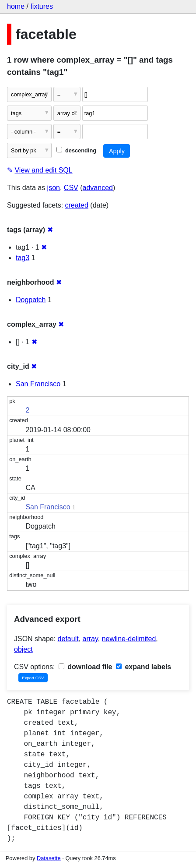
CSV (71, 188)
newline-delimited (129, 639)
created (77, 205)
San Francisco (38, 384)
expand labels (143, 667)
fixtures (42, 6)
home (16, 6)
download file (86, 667)
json (54, 188)
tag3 (23, 258)
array (90, 639)
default (68, 639)
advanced (98, 188)
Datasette (49, 858)
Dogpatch (31, 300)
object (23, 649)
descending (76, 150)
